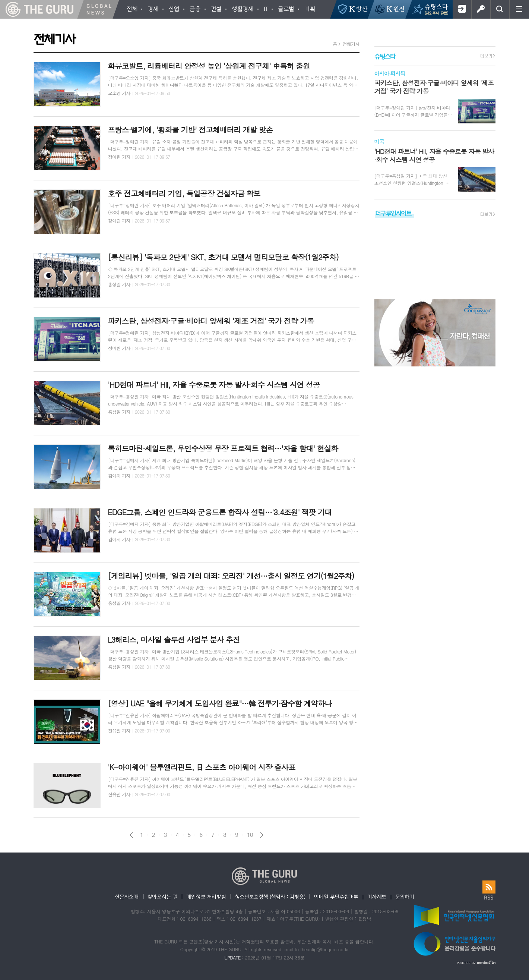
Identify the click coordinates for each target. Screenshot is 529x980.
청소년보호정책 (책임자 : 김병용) (270, 897)
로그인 (481, 9)
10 (250, 835)
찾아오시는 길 (163, 897)
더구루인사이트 (393, 213)
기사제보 (377, 897)
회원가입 (462, 9)
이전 (131, 835)
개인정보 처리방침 (206, 897)
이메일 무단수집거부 (336, 897)
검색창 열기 (500, 9)
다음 (262, 835)
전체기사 (351, 44)
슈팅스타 (385, 56)
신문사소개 (127, 897)
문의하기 (405, 897)
